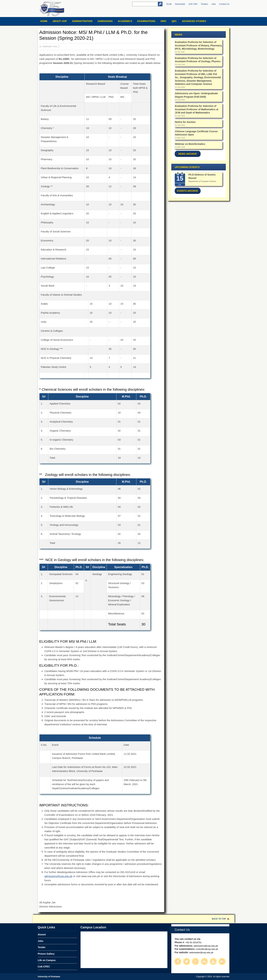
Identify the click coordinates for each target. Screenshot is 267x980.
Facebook (178, 961)
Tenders (204, 4)
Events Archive (187, 191)
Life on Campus (47, 960)
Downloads (180, 4)
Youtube (213, 961)
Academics (125, 21)
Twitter (187, 961)
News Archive (187, 154)
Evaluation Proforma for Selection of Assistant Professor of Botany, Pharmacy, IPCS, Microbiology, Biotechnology (199, 45)
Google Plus (195, 961)
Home (44, 21)
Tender (42, 947)
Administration (82, 21)
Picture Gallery (46, 954)
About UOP (60, 21)
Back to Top (219, 919)
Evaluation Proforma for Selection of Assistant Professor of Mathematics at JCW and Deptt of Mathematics (197, 109)
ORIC (164, 21)
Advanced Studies (194, 21)
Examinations (146, 21)
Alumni (42, 935)
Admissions (105, 21)
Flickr (222, 961)
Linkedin (204, 961)
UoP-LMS (193, 4)
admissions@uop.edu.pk (58, 876)
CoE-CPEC (44, 967)
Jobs (214, 4)
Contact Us (224, 4)
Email (169, 4)
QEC (174, 21)
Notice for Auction (185, 122)
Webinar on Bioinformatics (190, 144)
